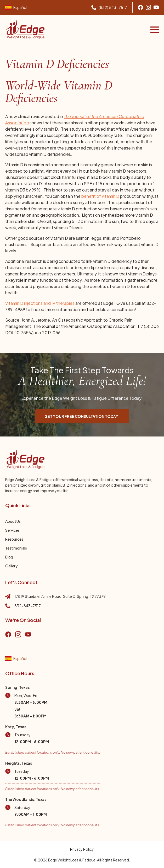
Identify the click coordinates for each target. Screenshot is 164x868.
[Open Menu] (155, 30)
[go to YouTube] (28, 634)
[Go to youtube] (156, 7)
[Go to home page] (25, 30)
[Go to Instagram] (148, 7)
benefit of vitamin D (100, 196)
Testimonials (16, 548)
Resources (14, 539)
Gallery (11, 566)
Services (12, 530)
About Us (13, 521)
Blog (9, 557)
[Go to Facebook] (140, 7)
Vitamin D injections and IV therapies (40, 303)
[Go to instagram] (18, 634)
